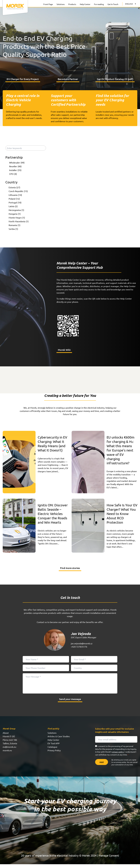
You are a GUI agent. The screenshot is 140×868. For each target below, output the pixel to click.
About (6, 737)
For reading (99, 4)
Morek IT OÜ (9, 740)
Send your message (70, 703)
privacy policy (118, 756)
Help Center (85, 4)
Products (72, 4)
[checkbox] (26, 164)
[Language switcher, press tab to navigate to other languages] (131, 4)
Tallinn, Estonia (10, 747)
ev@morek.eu (9, 751)
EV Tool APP (54, 747)
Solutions (61, 4)
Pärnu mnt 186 (10, 744)
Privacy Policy (54, 754)
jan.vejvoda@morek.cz (82, 647)
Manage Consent (109, 859)
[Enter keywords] (26, 150)
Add (102, 766)
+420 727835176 (79, 650)
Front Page (48, 4)
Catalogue (52, 751)
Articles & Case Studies (59, 740)
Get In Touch (113, 4)
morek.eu (7, 754)
